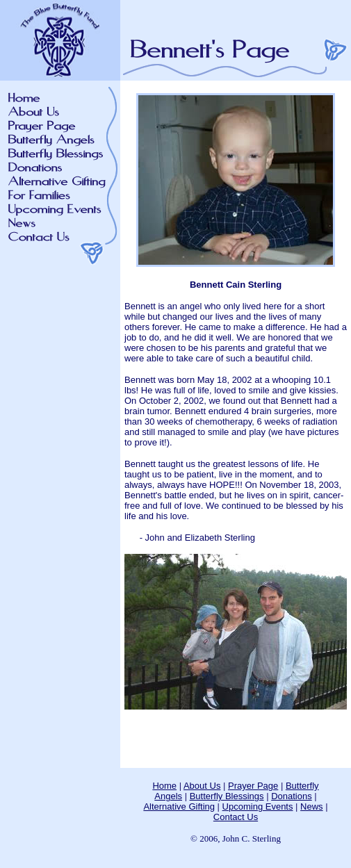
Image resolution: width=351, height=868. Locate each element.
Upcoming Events (258, 806)
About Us (202, 786)
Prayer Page (253, 786)
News (312, 806)
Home (164, 786)
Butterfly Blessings (227, 796)
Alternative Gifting (179, 806)
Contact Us (236, 817)
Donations (292, 796)
